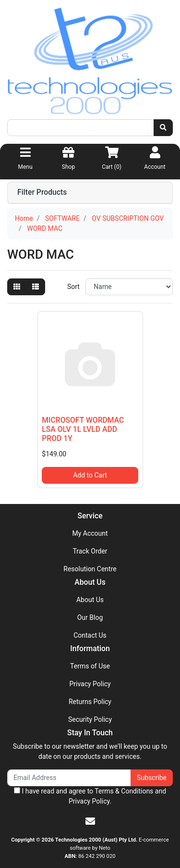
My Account (90, 533)
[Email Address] (69, 778)
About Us (90, 600)
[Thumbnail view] (17, 287)
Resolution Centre (90, 569)
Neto (105, 848)
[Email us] (90, 821)
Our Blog (90, 617)
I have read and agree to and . (90, 796)
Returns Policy (90, 702)
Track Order (90, 551)
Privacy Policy (90, 684)
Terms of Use (90, 666)
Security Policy (90, 719)
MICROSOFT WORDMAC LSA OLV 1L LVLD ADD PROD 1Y (83, 429)
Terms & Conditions (124, 791)
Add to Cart (90, 475)
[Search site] (163, 128)
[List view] (36, 287)
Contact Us (90, 635)
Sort (73, 287)
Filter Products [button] (42, 192)
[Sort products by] (129, 287)
